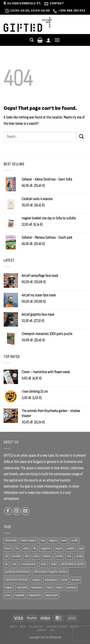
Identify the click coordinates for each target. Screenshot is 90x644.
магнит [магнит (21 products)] (76, 580)
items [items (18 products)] (26, 549)
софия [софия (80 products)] (59, 588)
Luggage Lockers (57, 627)
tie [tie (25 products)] (6, 564)
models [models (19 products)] (71, 549)
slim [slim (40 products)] (27, 556)
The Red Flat (36, 627)
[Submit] (82, 136)
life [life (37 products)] (35, 549)
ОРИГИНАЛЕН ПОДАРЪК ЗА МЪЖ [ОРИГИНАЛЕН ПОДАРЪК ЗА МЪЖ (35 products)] (50, 572)
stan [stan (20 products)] (69, 556)
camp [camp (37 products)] (64, 541)
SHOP (23, 627)
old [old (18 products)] (6, 556)
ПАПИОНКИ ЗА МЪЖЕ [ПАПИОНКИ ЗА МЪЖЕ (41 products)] (16, 580)
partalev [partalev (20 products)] (16, 556)
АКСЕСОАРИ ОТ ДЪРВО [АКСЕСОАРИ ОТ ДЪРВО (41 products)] (73, 564)
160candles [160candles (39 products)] (11, 541)
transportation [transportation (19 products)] (29, 564)
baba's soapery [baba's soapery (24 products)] (29, 541)
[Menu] (57, 40)
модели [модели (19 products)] (9, 588)
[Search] (32, 40)
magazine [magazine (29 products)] (45, 549)
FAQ (52, 630)
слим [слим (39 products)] (49, 588)
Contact (42, 630)
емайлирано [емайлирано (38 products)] (51, 580)
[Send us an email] (25, 511)
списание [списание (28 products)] (71, 588)
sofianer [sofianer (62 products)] (47, 556)
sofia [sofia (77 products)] (36, 556)
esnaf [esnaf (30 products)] (8, 549)
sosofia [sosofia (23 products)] (59, 556)
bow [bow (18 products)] (43, 541)
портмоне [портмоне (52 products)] (37, 588)
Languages (78, 24)
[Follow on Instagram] (17, 511)
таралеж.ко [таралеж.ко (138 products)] (35, 595)
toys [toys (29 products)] (14, 564)
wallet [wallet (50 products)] (54, 564)
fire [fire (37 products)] (17, 549)
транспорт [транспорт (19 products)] (51, 595)
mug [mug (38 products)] (81, 549)
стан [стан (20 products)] (8, 595)
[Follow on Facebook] (8, 511)
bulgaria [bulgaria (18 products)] (53, 541)
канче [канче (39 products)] (64, 580)
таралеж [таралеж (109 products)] (20, 595)
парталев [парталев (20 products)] (22, 588)
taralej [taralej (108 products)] (79, 556)
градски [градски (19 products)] (36, 580)
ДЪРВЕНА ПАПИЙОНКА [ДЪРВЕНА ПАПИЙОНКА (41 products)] (17, 572)
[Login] (48, 40)
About (13, 627)
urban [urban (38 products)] (44, 564)
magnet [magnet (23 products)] (59, 549)
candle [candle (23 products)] (74, 541)
